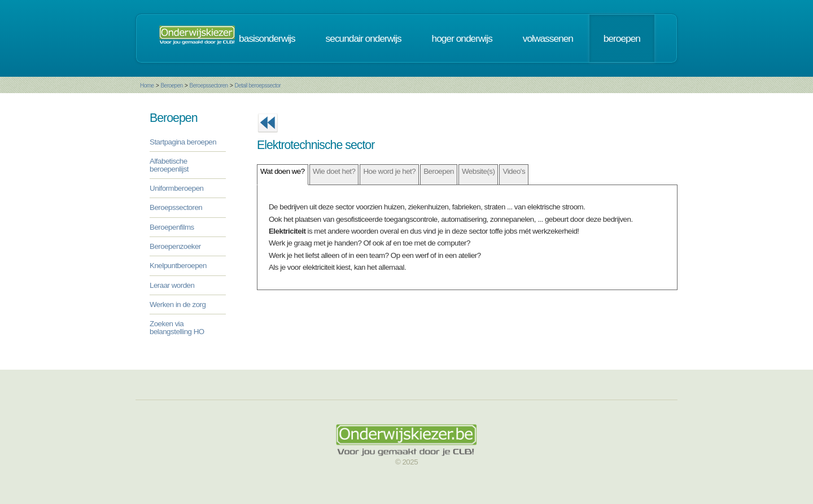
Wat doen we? (283, 171)
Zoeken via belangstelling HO (177, 327)
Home (147, 86)
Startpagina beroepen (183, 142)
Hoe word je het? (389, 171)
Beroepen (171, 86)
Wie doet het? (334, 171)
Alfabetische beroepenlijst (169, 165)
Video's (514, 171)
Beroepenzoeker (175, 246)
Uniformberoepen (176, 188)
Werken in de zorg (178, 304)
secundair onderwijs (364, 38)
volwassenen (548, 38)
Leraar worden (172, 285)
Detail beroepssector (257, 86)
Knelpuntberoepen (178, 266)
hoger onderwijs (462, 38)
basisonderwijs (267, 38)
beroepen (622, 38)
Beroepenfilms (172, 227)
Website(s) (478, 171)
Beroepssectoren (209, 86)
